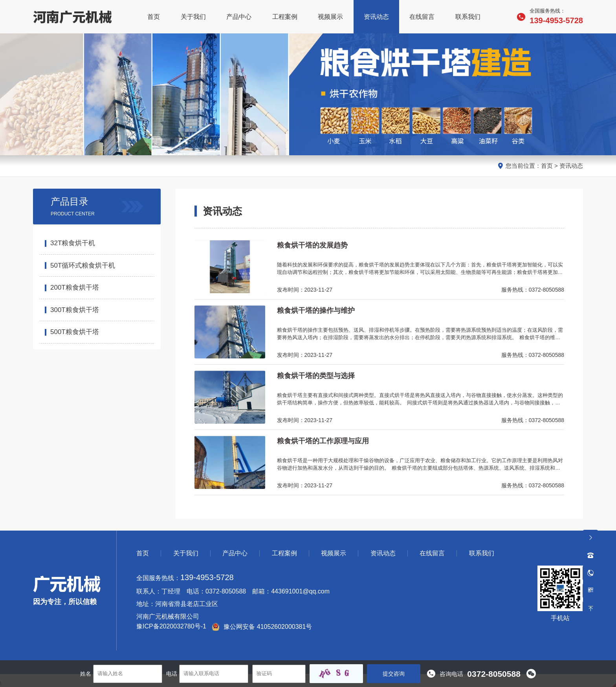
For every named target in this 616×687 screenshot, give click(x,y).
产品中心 (235, 553)
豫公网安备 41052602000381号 (262, 627)
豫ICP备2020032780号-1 (171, 627)
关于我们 (186, 553)
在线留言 (432, 553)
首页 (547, 166)
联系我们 (482, 553)
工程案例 (284, 553)
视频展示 (334, 553)
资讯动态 (571, 166)
